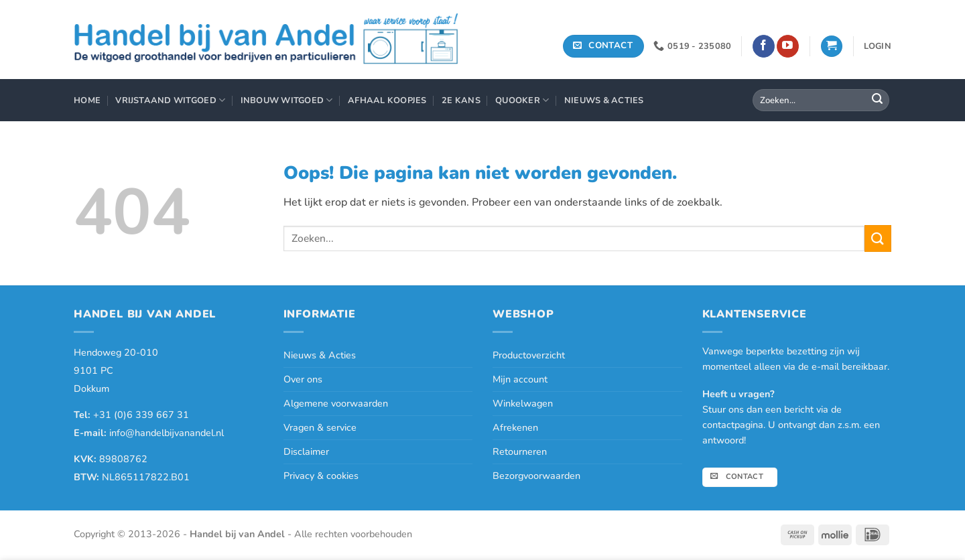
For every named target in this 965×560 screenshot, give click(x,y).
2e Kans (461, 100)
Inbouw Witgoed (287, 100)
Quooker (522, 100)
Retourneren (520, 451)
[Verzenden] (877, 100)
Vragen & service (320, 427)
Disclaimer (306, 451)
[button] (832, 47)
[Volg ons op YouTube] (788, 46)
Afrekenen (515, 427)
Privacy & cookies (321, 476)
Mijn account (520, 379)
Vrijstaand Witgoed (170, 100)
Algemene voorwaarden (336, 403)
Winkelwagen (523, 403)
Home (87, 100)
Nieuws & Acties (604, 100)
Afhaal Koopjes (387, 100)
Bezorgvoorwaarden (536, 476)
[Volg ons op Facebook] (764, 46)
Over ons (303, 379)
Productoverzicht (529, 355)
